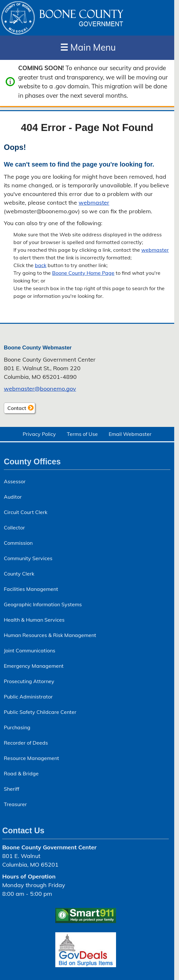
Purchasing (17, 727)
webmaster (94, 203)
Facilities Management (31, 589)
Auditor (13, 497)
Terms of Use (82, 434)
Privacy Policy (39, 434)
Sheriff (12, 789)
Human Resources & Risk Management (50, 635)
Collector (14, 527)
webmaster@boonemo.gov (40, 389)
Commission (18, 543)
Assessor (15, 481)
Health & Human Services (34, 620)
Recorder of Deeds (26, 743)
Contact (15, 409)
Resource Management (31, 758)
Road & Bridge (21, 773)
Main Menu (88, 47)
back (41, 265)
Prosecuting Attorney (29, 681)
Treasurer (15, 804)
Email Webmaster (130, 434)
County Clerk (19, 574)
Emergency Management (34, 666)
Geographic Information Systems (43, 604)
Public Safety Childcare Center (40, 712)
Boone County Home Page (83, 273)
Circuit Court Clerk (26, 512)
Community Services (28, 558)
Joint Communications (30, 650)
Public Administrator (28, 697)
